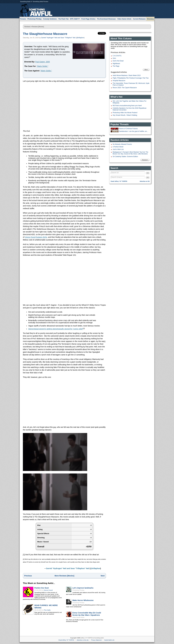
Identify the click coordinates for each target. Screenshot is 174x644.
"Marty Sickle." (42, 66)
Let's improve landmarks (83, 588)
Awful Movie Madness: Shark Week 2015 (127, 75)
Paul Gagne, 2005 (43, 62)
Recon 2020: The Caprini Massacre (125, 88)
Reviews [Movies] (38, 27)
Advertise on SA (145, 181)
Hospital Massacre (119, 81)
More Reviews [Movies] (64, 576)
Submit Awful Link (109, 640)
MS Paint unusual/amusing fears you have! (127, 106)
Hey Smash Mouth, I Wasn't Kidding (125, 115)
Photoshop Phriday (78, 590)
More (146, 70)
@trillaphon (80, 38)
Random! (145, 160)
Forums (23, 19)
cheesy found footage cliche (36, 237)
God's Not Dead (118, 61)
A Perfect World (118, 147)
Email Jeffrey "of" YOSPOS (119, 181)
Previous (28, 576)
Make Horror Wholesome (83, 600)
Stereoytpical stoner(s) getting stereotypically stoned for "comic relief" (56, 329)
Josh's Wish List (118, 149)
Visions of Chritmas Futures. (128, 129)
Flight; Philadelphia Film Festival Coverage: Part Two (131, 78)
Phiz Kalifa (47, 610)
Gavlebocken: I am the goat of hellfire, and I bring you (134, 131)
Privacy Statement (96, 640)
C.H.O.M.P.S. (117, 56)
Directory (150, 19)
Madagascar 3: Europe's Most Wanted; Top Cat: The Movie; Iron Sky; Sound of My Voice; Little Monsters (130, 153)
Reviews (27, 27)
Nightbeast (116, 64)
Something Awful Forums (41, 2)
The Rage (116, 66)
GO (148, 173)
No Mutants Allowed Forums (122, 144)
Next (103, 576)
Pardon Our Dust (42, 588)
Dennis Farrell (48, 590)
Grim (114, 58)
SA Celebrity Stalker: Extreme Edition (125, 157)
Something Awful (25, 2)
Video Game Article (78, 617)
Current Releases (139, 19)
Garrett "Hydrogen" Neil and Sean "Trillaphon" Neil (58, 38)
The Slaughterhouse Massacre (45, 34)
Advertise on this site (83, 640)
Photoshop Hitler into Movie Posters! (125, 113)
